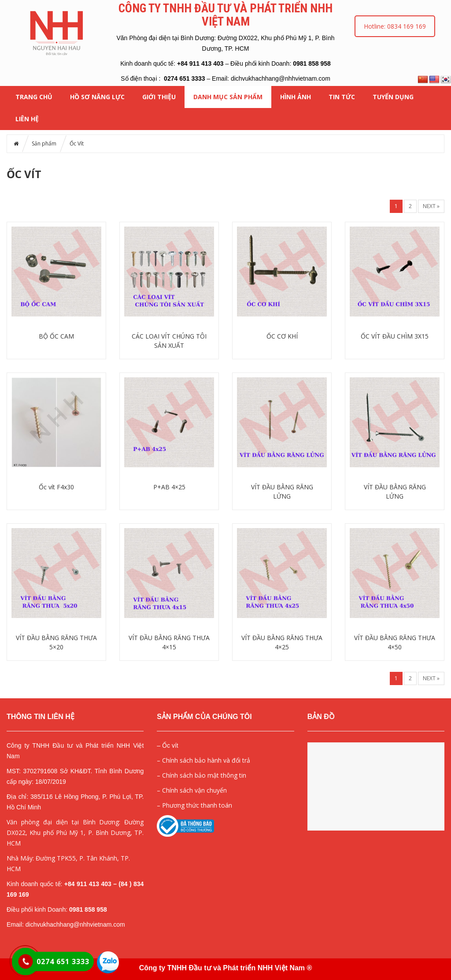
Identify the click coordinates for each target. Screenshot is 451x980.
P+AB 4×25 (169, 487)
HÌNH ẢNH (296, 97)
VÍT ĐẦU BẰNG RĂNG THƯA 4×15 (169, 642)
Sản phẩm (44, 143)
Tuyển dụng (393, 97)
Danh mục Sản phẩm (228, 97)
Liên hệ (27, 119)
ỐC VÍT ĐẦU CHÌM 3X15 (395, 336)
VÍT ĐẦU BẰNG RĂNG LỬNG (282, 492)
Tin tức (342, 97)
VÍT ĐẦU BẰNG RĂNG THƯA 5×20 (56, 642)
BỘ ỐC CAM (56, 336)
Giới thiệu (159, 97)
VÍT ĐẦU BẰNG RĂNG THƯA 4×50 (395, 642)
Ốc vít (170, 745)
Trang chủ (34, 97)
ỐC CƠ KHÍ (282, 336)
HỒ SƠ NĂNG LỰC (97, 97)
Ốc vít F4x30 (56, 487)
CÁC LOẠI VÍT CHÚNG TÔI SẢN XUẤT (169, 341)
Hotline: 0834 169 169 (395, 26)
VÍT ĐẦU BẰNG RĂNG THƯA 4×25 (282, 642)
